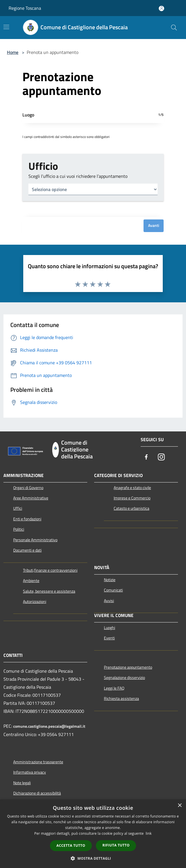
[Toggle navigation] (6, 27)
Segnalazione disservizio (124, 678)
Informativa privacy (30, 772)
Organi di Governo (28, 488)
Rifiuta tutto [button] (116, 845)
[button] (93, 858)
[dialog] (93, 834)
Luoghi (110, 628)
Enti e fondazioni (27, 519)
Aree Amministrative (31, 498)
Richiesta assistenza (121, 698)
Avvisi (109, 601)
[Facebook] (146, 458)
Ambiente (31, 581)
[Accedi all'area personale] (161, 8)
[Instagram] (161, 458)
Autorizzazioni (35, 602)
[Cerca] (174, 28)
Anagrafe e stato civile (132, 488)
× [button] (180, 806)
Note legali (22, 783)
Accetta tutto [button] (71, 845)
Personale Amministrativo (35, 540)
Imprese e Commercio (132, 498)
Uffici (18, 508)
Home (13, 52)
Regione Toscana (25, 8)
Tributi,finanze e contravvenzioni (50, 570)
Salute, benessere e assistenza (49, 591)
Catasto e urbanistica (131, 508)
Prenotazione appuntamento (128, 667)
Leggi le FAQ (114, 688)
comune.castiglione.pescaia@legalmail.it (49, 726)
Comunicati (113, 590)
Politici (19, 529)
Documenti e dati (27, 550)
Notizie (110, 580)
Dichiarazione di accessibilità (37, 793)
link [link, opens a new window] (149, 833)
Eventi (109, 638)
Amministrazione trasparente (38, 762)
